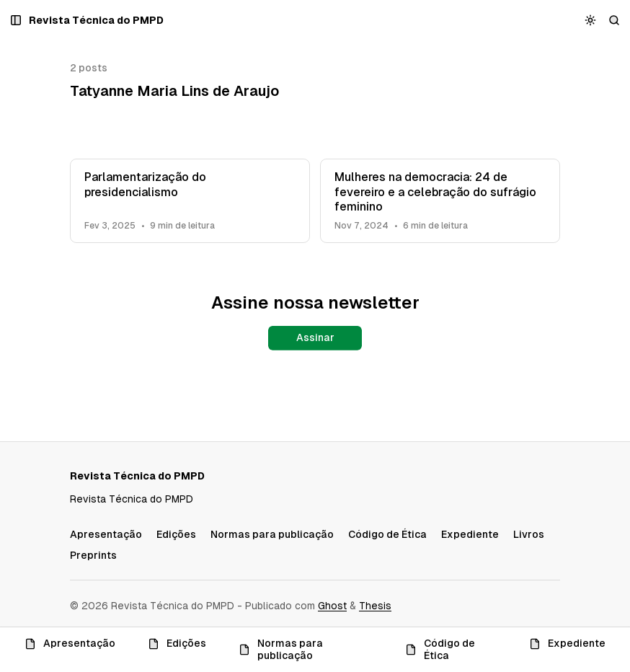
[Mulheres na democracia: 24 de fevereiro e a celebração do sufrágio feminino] (440, 201)
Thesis (375, 606)
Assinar (315, 337)
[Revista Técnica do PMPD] (96, 21)
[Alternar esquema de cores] (591, 21)
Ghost (332, 606)
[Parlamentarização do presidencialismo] (190, 201)
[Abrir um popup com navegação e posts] (16, 21)
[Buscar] (615, 21)
